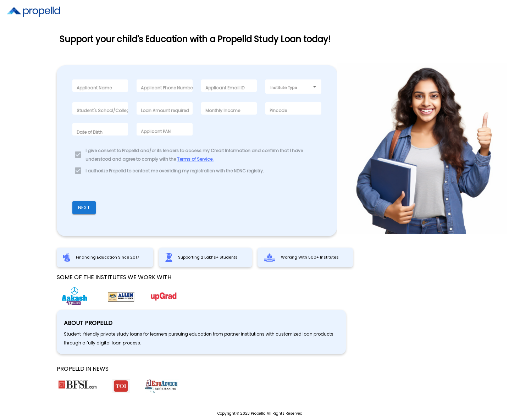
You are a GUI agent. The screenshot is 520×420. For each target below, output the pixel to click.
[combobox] (293, 87)
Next (84, 208)
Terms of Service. (195, 159)
